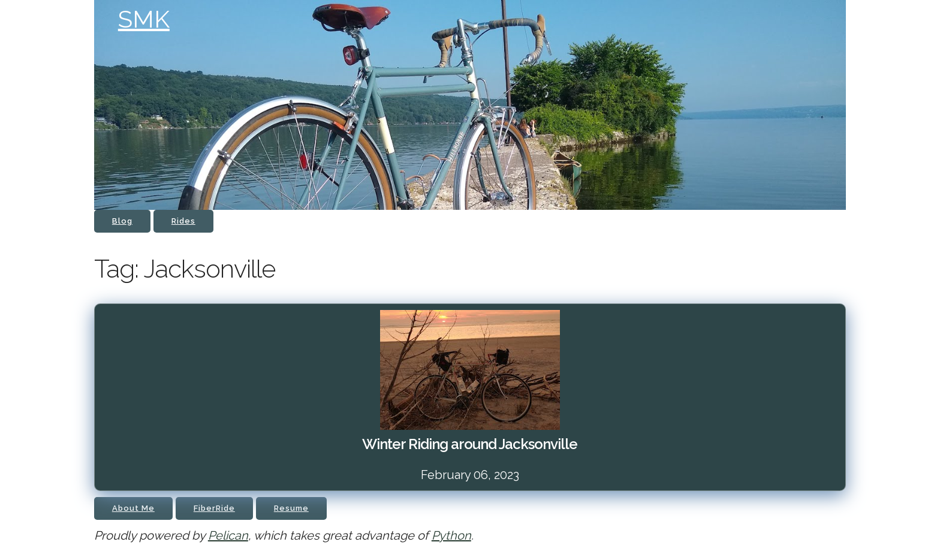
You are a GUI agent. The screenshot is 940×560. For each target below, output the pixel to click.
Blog (122, 221)
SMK (144, 19)
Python (451, 535)
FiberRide (214, 508)
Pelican (228, 535)
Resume (291, 508)
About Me (133, 508)
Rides (183, 221)
